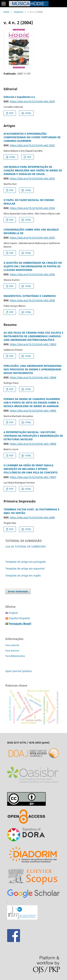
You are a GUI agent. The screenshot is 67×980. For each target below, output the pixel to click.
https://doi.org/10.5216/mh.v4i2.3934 (32, 208)
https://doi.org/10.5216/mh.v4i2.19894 (33, 377)
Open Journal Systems (19, 671)
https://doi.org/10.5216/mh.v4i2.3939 (32, 101)
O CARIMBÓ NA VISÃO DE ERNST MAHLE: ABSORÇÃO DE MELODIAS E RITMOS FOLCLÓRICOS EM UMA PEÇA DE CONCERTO (31, 469)
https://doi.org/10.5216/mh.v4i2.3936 (32, 274)
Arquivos (18, 12)
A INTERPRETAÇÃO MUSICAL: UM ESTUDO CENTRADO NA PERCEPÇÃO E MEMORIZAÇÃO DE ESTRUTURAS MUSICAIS (33, 436)
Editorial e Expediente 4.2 (19, 97)
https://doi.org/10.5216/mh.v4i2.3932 (32, 145)
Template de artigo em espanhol (25, 569)
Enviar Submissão (18, 591)
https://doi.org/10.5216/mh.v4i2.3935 (32, 238)
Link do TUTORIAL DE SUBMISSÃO (26, 546)
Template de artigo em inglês (23, 576)
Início (6, 12)
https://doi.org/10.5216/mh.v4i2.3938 (32, 300)
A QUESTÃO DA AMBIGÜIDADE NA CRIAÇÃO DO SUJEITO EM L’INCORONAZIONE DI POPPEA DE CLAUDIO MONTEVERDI (33, 266)
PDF (11, 113)
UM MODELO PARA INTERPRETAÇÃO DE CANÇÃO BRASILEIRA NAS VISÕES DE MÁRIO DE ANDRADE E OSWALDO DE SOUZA (33, 170)
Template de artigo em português (26, 562)
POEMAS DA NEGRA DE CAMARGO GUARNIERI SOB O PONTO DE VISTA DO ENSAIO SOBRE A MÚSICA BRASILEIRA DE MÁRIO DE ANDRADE (32, 403)
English (14, 613)
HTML (28, 113)
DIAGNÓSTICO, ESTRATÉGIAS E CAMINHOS (30, 296)
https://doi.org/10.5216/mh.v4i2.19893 (33, 344)
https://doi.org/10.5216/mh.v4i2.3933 (32, 178)
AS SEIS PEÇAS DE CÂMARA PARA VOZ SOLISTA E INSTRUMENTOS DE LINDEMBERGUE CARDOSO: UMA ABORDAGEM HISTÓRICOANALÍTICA (33, 336)
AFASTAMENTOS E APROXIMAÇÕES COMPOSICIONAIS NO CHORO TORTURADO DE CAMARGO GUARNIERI (32, 137)
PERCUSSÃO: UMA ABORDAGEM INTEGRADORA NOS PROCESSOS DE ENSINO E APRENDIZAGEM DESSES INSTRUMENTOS (33, 369)
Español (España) (19, 618)
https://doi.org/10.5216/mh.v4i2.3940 (32, 517)
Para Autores (12, 651)
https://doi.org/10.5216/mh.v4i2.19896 (33, 444)
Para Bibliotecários (15, 656)
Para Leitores (12, 645)
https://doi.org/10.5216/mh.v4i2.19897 (33, 477)
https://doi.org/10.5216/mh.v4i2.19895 (33, 411)
